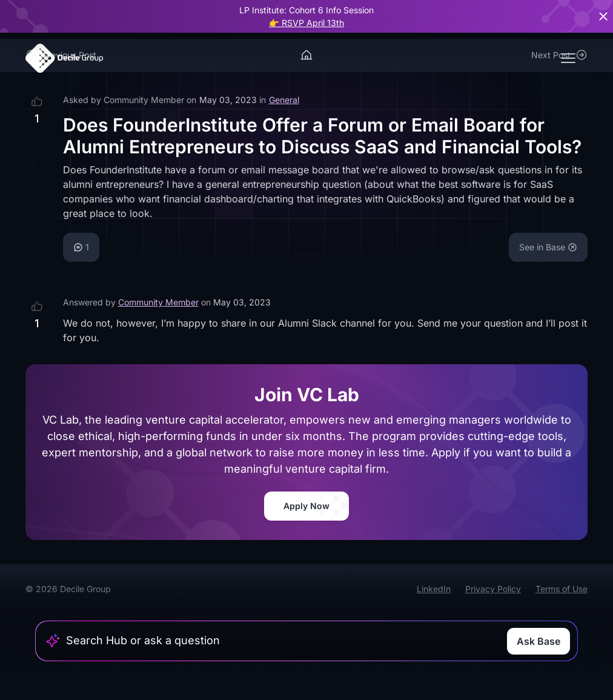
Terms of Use (562, 589)
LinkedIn (434, 589)
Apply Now (306, 506)
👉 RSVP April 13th (306, 23)
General (284, 100)
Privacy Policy (493, 589)
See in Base (548, 247)
